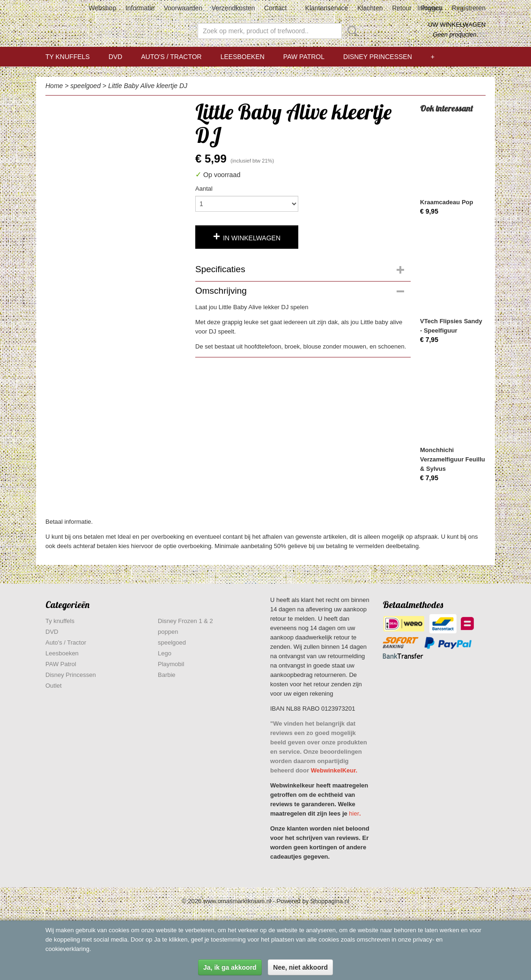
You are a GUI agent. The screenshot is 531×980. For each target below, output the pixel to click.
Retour (402, 8)
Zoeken (351, 31)
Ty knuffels (68, 57)
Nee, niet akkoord (300, 967)
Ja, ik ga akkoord (230, 967)
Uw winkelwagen (457, 25)
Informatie (140, 8)
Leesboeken (243, 57)
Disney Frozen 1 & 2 (185, 621)
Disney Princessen (378, 57)
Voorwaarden (183, 8)
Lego (165, 653)
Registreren (469, 8)
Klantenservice (327, 8)
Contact (275, 8)
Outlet (54, 686)
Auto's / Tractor (171, 57)
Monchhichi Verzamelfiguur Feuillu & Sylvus (453, 459)
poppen (168, 632)
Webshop (102, 8)
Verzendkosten (233, 8)
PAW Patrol (304, 57)
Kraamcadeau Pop (446, 202)
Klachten (370, 8)
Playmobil (171, 664)
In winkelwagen (252, 238)
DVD (116, 57)
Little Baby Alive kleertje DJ (148, 86)
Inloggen (430, 8)
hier (354, 813)
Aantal (204, 189)
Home (54, 86)
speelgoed (85, 86)
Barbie (167, 675)
